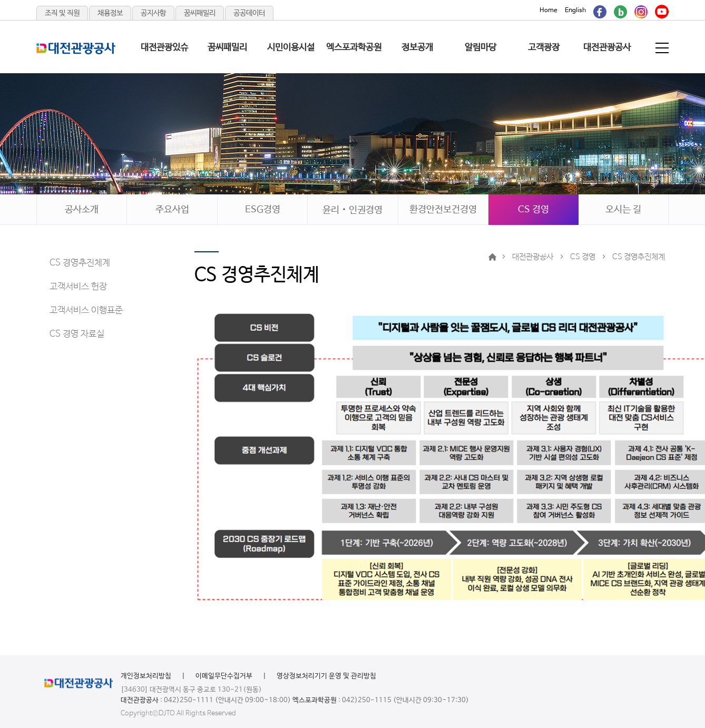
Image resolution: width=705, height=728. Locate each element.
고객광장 (544, 48)
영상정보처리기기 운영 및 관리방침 (326, 676)
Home (549, 11)
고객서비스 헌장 (78, 287)
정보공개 (417, 48)
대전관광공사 (607, 48)
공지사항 (153, 13)
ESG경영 (263, 210)
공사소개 (82, 210)
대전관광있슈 (164, 48)
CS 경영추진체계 (80, 263)
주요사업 (172, 210)
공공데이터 (249, 13)
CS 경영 (533, 210)
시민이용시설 (291, 48)
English (575, 11)
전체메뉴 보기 (663, 48)
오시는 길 (623, 210)
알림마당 (481, 48)
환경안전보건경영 (443, 210)
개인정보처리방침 (146, 676)
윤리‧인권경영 (352, 210)
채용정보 (110, 13)
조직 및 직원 (62, 13)
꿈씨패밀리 (200, 13)
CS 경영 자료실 (77, 334)
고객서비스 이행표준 (86, 311)
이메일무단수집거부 (224, 676)
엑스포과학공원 (354, 48)
